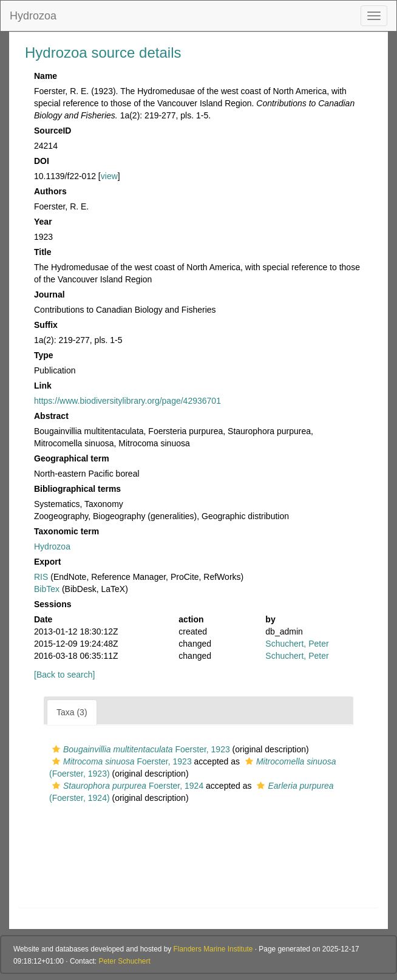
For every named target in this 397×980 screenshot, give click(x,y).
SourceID (53, 131)
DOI (42, 161)
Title (43, 252)
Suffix (46, 325)
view (109, 176)
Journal (49, 294)
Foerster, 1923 (140, 749)
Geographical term (72, 458)
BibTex (47, 589)
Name (46, 76)
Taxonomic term (66, 531)
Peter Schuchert (124, 961)
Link (43, 386)
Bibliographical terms (77, 489)
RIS (41, 577)
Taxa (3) (72, 712)
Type (44, 355)
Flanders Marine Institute (213, 949)
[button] (56, 749)
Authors (50, 191)
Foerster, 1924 (126, 786)
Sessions (53, 604)
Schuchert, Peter (297, 644)
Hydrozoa (33, 16)
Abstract (51, 416)
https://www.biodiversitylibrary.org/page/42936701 (127, 401)
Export (47, 562)
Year (43, 222)
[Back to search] (64, 675)
